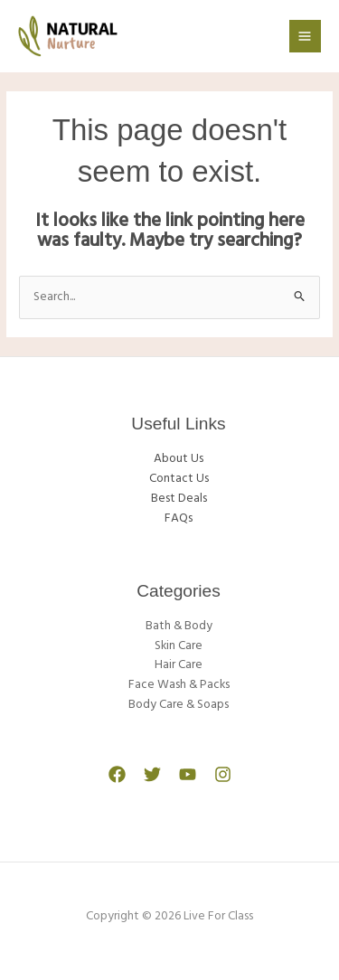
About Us (179, 459)
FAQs (179, 518)
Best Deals (179, 499)
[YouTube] (188, 774)
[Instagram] (223, 774)
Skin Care (179, 646)
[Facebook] (117, 774)
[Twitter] (152, 774)
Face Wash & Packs (179, 685)
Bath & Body (179, 626)
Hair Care (179, 665)
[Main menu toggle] (305, 36)
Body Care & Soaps (179, 705)
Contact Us (179, 479)
